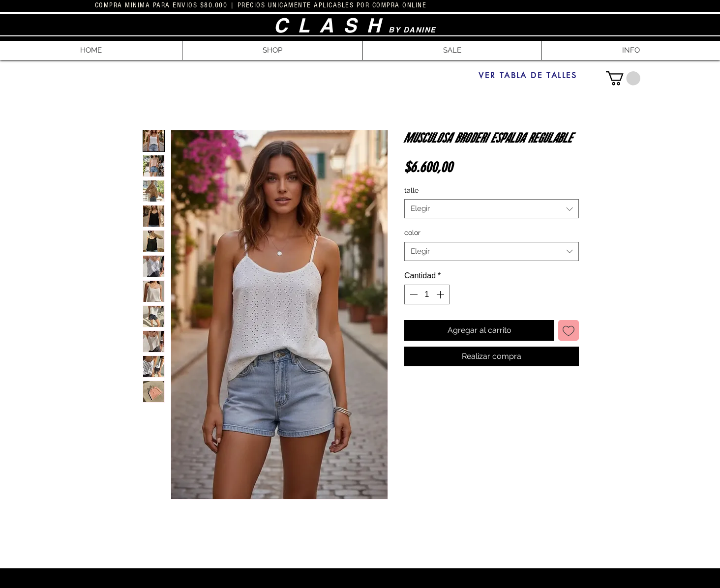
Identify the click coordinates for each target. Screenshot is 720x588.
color (412, 233)
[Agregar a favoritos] (569, 330)
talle (411, 190)
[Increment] (441, 294)
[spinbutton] (427, 294)
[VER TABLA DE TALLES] (528, 75)
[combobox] (492, 209)
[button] (272, 50)
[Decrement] (413, 294)
